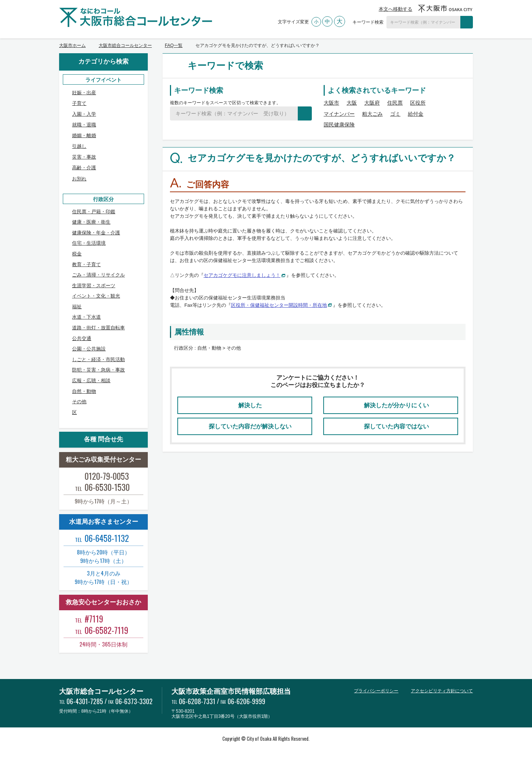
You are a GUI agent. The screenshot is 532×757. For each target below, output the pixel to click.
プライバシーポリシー (376, 691)
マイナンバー (339, 114)
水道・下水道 (86, 317)
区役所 (418, 103)
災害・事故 (84, 157)
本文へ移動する (395, 9)
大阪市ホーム (72, 45)
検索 (467, 22)
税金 (77, 254)
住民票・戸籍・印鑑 (94, 212)
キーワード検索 (368, 22)
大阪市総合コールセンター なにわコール (136, 17)
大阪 (352, 103)
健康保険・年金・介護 (96, 233)
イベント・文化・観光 (96, 296)
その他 (79, 402)
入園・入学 (84, 114)
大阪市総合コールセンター (125, 45)
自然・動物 (84, 391)
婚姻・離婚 (84, 135)
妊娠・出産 (84, 93)
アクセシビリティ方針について (442, 691)
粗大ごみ (372, 114)
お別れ (79, 179)
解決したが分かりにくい (396, 405)
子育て (79, 103)
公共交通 (82, 338)
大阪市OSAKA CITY (446, 9)
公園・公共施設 (89, 349)
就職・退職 (84, 125)
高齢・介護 (84, 168)
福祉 (77, 307)
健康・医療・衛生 (91, 222)
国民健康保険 (339, 125)
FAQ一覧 (174, 45)
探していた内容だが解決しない (250, 426)
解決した (250, 405)
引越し (79, 146)
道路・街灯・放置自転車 (98, 328)
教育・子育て (86, 264)
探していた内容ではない (396, 426)
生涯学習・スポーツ (94, 286)
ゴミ (395, 114)
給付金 (416, 114)
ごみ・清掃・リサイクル (98, 275)
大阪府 (372, 103)
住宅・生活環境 (89, 243)
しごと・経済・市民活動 (98, 359)
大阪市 (331, 103)
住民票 (395, 103)
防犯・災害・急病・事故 (98, 370)
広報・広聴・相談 (91, 381)
